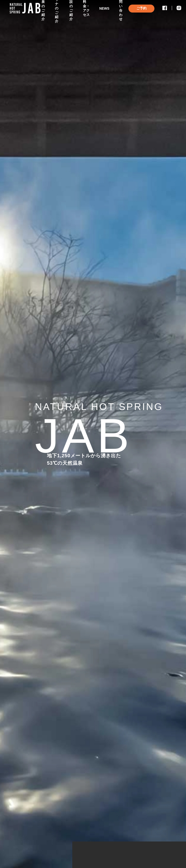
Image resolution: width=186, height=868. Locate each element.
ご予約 (142, 8)
